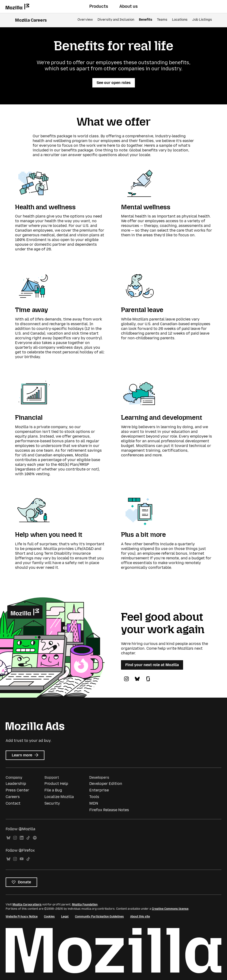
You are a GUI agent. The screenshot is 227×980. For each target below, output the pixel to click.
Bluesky (8, 838)
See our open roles (114, 83)
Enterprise (99, 790)
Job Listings (202, 20)
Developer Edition (106, 784)
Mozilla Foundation (85, 905)
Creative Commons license (170, 909)
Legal (65, 917)
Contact (13, 803)
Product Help (56, 784)
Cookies (49, 917)
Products (99, 6)
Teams (162, 20)
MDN (94, 803)
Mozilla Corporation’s (27, 905)
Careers (13, 797)
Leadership (16, 784)
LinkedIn (22, 838)
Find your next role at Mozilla (152, 665)
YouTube (22, 859)
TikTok (28, 838)
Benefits (146, 20)
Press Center (17, 790)
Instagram (15, 838)
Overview (85, 20)
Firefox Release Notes (109, 810)
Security (52, 803)
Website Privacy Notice (22, 917)
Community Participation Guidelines (99, 917)
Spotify (35, 838)
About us (129, 6)
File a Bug (53, 790)
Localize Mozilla (59, 797)
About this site (140, 917)
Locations (180, 20)
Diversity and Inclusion (116, 20)
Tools (94, 797)
